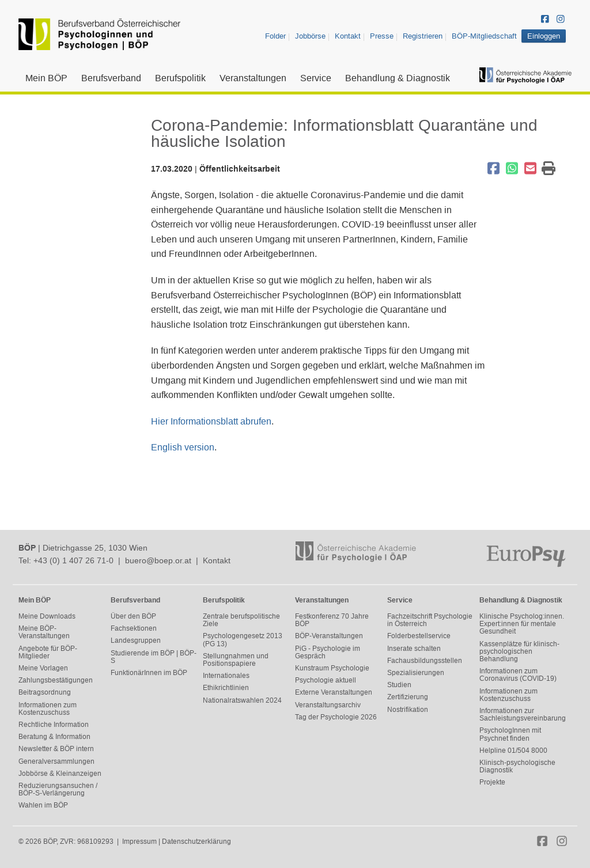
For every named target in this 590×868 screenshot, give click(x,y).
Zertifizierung (408, 697)
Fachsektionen (134, 628)
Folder (275, 36)
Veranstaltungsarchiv (328, 705)
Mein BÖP (46, 78)
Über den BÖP (133, 616)
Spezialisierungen (416, 673)
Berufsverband (111, 78)
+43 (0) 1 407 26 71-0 (73, 560)
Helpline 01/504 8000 (513, 751)
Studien (399, 685)
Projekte (492, 782)
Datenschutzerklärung (196, 842)
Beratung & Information (54, 737)
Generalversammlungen (56, 761)
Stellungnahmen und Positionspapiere (236, 660)
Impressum (139, 842)
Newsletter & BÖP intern (56, 749)
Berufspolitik (180, 78)
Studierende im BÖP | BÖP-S (154, 657)
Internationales (226, 676)
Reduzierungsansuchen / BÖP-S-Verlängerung (58, 789)
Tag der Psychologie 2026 (336, 717)
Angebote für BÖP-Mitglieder (48, 652)
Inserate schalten (414, 649)
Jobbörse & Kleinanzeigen (60, 774)
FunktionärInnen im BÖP (149, 673)
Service (316, 78)
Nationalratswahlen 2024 (242, 700)
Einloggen (544, 36)
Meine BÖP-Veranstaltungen (44, 632)
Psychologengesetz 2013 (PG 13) (243, 640)
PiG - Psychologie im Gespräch (328, 652)
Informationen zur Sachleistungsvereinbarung (523, 715)
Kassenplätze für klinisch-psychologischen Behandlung (519, 651)
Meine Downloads (47, 616)
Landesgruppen (136, 640)
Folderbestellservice (419, 636)
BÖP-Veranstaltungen (329, 636)
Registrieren (423, 36)
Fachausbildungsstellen (425, 661)
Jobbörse (310, 36)
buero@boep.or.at (158, 560)
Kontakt (348, 36)
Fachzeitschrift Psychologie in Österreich (430, 620)
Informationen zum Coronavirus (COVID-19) (518, 675)
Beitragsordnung (45, 692)
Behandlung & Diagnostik (398, 78)
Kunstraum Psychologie (332, 668)
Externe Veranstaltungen (334, 692)
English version (183, 447)
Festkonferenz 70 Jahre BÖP (332, 620)
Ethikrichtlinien (226, 688)
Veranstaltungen (253, 78)
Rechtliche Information (54, 725)
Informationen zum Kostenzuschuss (48, 709)
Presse (382, 36)
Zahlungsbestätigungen (56, 680)
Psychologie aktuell (326, 680)
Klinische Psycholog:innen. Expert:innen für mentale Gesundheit (522, 624)
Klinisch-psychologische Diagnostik (517, 766)
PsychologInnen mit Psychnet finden (510, 734)
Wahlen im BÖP (43, 805)
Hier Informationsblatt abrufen (211, 421)
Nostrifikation (408, 710)
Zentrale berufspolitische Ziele (241, 620)
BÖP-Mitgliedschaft (484, 36)
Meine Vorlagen (43, 668)
